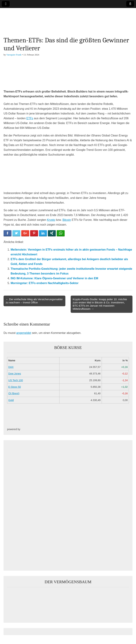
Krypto (51, 220)
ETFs (30, 118)
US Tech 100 (16, 380)
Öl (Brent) (14, 393)
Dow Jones (15, 374)
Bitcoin (67, 220)
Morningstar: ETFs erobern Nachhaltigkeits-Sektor (45, 283)
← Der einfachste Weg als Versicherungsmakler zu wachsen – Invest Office (34, 301)
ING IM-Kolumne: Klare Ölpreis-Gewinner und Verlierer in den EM (54, 278)
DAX (11, 367)
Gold (11, 400)
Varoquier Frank (14, 55)
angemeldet (24, 333)
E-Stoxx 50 (15, 387)
